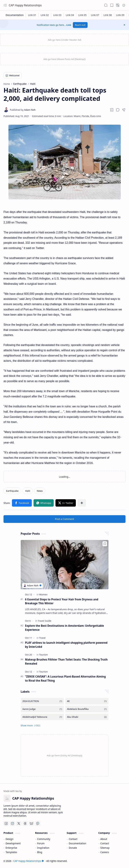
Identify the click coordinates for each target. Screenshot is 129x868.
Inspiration (43, 848)
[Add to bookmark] (105, 544)
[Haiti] (28, 491)
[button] (5, 5)
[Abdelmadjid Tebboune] (42, 717)
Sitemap (105, 848)
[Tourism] (43, 655)
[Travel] (42, 638)
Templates (11, 852)
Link (69, 25)
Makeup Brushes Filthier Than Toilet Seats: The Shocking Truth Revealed (66, 662)
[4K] (87, 701)
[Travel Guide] (45, 621)
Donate (73, 848)
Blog (40, 852)
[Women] (43, 594)
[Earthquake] (12, 491)
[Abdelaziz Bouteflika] (87, 709)
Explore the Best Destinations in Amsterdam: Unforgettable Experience (65, 628)
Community (44, 839)
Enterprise (11, 848)
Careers (105, 852)
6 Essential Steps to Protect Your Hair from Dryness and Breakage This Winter (62, 601)
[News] (40, 491)
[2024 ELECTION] (42, 701)
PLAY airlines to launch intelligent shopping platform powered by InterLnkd (66, 645)
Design (9, 839)
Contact (73, 839)
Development (13, 843)
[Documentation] (15, 15)
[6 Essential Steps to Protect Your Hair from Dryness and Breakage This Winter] (65, 565)
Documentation (77, 843)
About (104, 839)
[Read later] (112, 110)
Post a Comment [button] (64, 519)
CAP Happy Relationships (25, 5)
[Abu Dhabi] (87, 717)
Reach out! (80, 25)
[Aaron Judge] (42, 709)
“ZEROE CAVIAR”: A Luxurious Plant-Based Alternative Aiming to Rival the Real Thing (65, 679)
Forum (41, 843)
